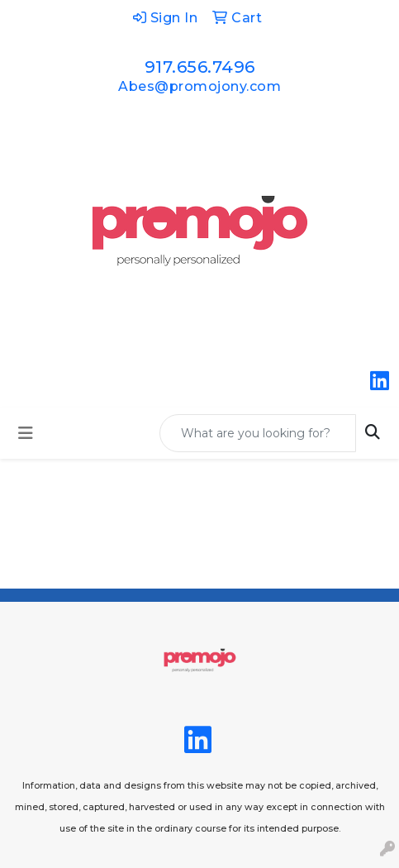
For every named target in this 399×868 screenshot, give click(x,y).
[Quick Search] (258, 433)
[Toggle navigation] (26, 433)
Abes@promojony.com (199, 86)
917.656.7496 (200, 67)
